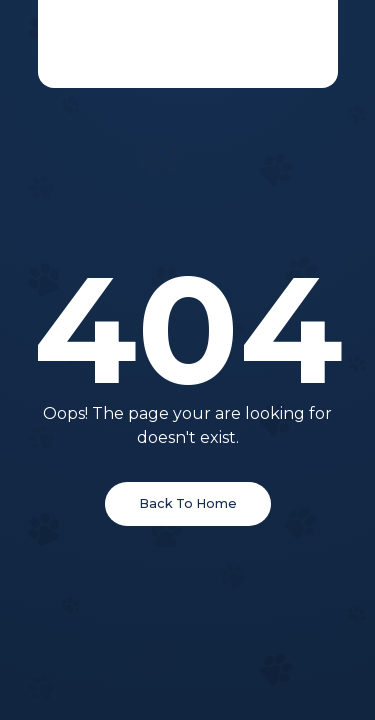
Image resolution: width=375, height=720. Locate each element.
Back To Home (188, 503)
